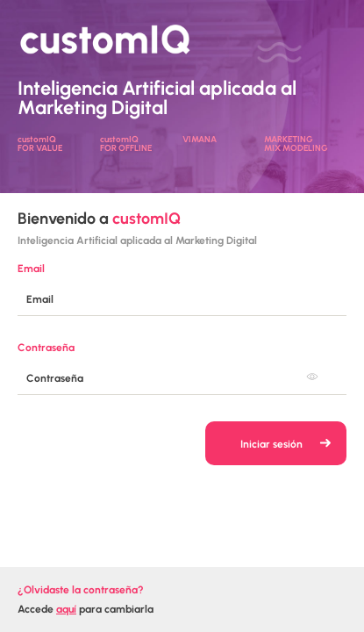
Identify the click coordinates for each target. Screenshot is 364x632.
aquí (66, 609)
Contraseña (46, 348)
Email (31, 269)
